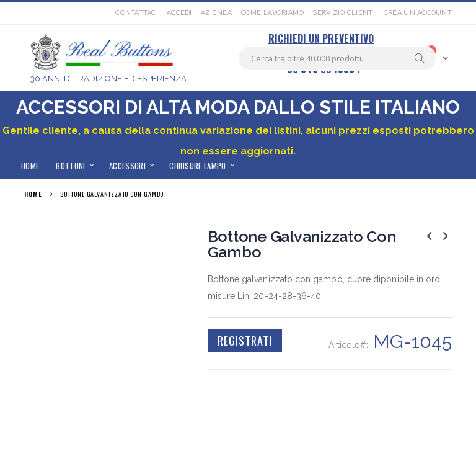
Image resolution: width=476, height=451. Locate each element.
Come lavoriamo (273, 13)
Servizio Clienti (343, 13)
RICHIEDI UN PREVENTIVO (321, 38)
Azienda (217, 13)
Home (33, 194)
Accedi (179, 13)
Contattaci (137, 13)
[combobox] (337, 58)
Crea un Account (418, 13)
